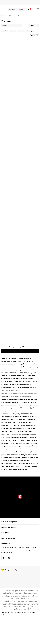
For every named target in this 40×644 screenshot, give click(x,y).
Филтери (33, 25)
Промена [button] (18, 570)
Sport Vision (5, 16)
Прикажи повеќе (20, 351)
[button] (17, 9)
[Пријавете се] (29, 9)
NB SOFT (25, 612)
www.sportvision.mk (11, 612)
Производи (14, 16)
